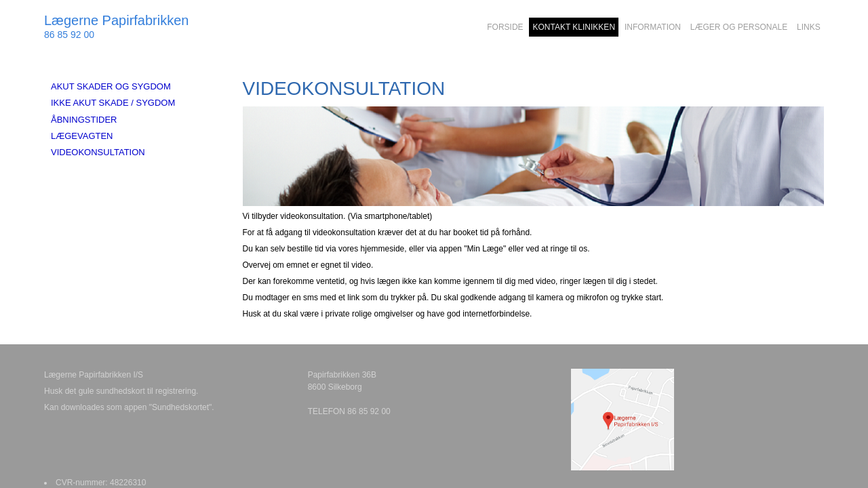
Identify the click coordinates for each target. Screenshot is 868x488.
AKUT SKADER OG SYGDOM (111, 86)
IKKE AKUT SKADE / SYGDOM (113, 103)
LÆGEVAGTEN (82, 136)
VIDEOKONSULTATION (98, 152)
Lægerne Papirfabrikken (116, 20)
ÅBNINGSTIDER (84, 120)
